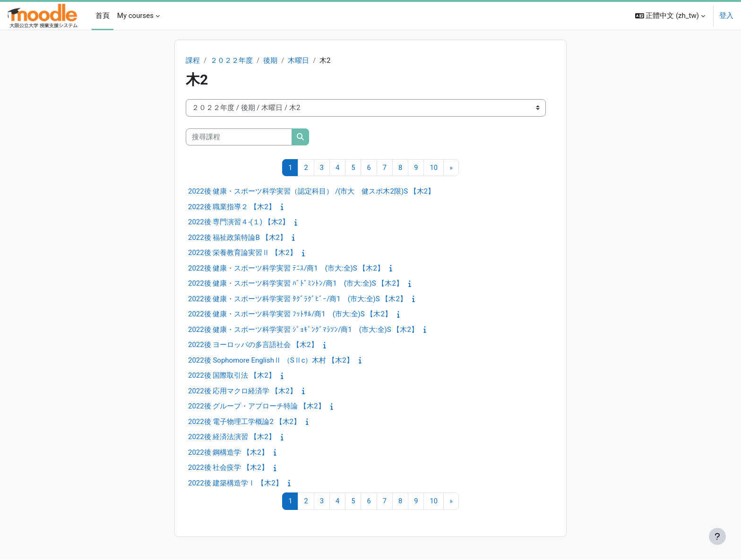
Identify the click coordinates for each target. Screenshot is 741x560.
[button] (670, 16)
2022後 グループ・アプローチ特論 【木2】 (257, 407)
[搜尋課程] (239, 137)
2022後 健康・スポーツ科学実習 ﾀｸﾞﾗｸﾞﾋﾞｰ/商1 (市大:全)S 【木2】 (297, 299)
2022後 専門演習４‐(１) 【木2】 (239, 222)
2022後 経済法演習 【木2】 (232, 437)
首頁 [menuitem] (103, 16)
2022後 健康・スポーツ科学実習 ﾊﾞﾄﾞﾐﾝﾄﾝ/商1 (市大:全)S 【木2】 (296, 284)
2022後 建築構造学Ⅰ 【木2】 (235, 484)
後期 (270, 60)
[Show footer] (717, 536)
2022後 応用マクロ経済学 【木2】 (242, 391)
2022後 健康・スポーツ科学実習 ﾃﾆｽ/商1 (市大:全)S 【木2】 (286, 269)
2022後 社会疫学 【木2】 (228, 468)
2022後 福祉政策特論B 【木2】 (237, 238)
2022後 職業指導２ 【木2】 (232, 207)
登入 (726, 16)
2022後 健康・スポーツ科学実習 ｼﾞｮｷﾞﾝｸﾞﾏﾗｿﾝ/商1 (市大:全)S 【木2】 (303, 330)
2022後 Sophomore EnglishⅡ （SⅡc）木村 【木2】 (271, 361)
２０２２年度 (232, 60)
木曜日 (299, 60)
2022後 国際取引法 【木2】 (232, 376)
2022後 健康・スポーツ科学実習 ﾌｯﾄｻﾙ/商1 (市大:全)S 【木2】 (290, 314)
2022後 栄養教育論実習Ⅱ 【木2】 (242, 253)
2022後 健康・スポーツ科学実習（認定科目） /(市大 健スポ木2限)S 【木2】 (311, 192)
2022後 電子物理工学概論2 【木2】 (244, 422)
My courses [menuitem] (135, 16)
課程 (193, 60)
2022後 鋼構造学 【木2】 (228, 453)
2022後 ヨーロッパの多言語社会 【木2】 (253, 345)
